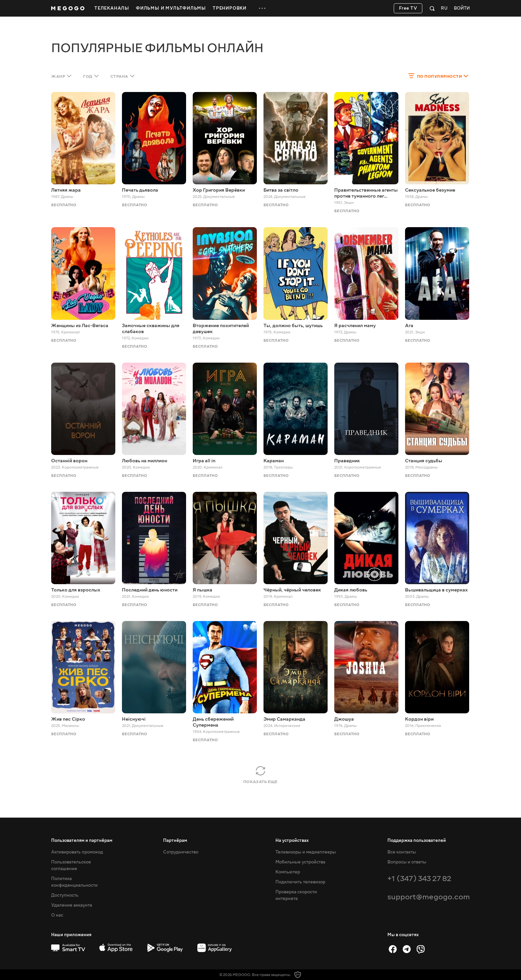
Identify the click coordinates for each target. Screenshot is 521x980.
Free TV (408, 8)
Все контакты (402, 852)
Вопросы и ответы (407, 862)
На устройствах (292, 841)
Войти (462, 8)
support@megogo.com (429, 897)
